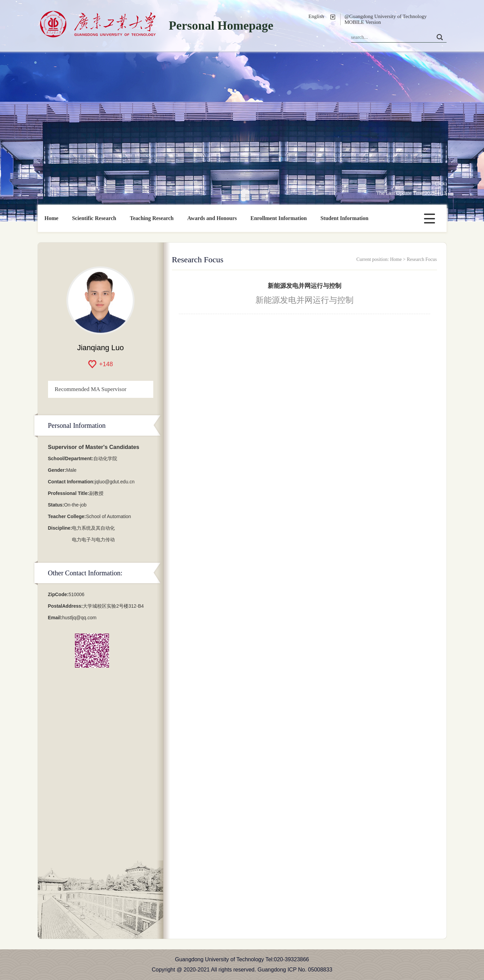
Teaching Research (152, 218)
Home (52, 218)
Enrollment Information (278, 218)
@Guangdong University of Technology (386, 16)
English (316, 16)
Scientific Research (94, 218)
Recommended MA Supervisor (91, 389)
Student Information (345, 218)
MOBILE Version (363, 22)
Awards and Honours (212, 218)
